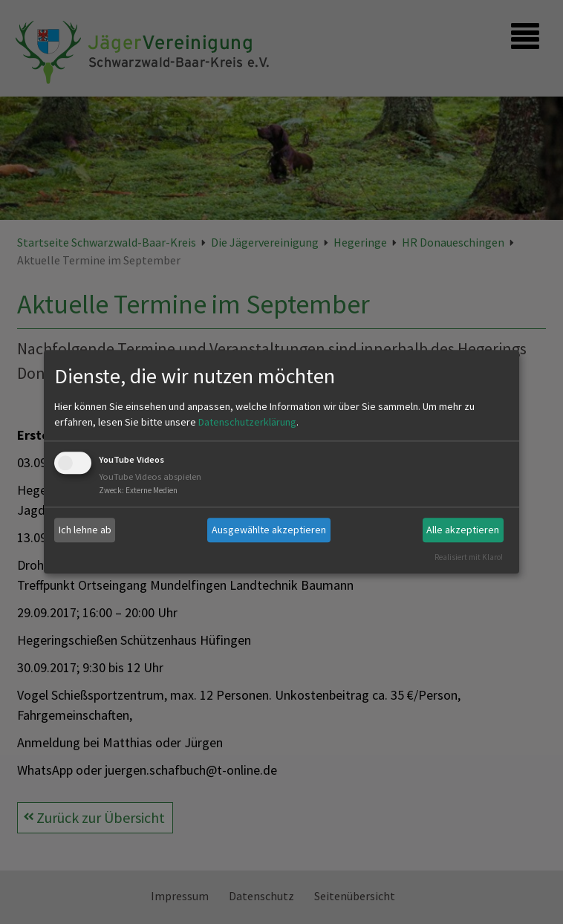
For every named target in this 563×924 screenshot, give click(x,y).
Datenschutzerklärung (247, 422)
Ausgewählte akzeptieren (269, 530)
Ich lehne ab (85, 530)
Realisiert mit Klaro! (469, 557)
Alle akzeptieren (463, 530)
